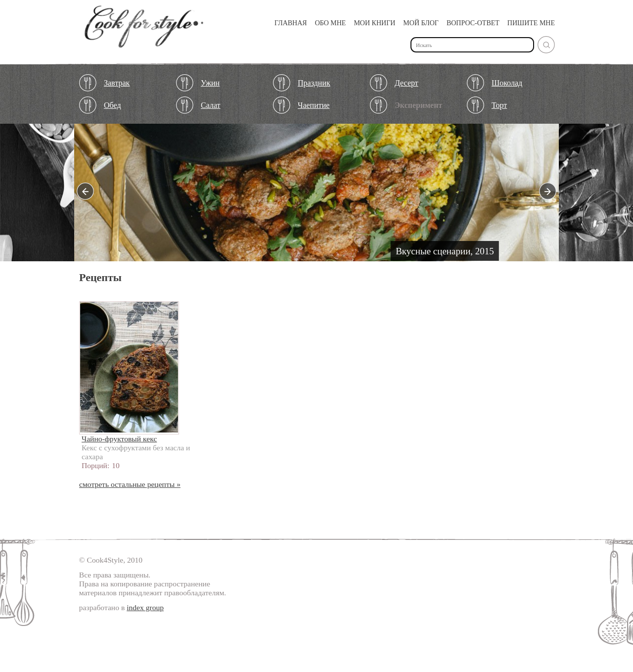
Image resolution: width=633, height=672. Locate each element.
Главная (291, 23)
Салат (211, 105)
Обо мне (331, 23)
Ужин (210, 83)
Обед (113, 105)
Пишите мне (531, 23)
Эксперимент (418, 105)
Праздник (314, 83)
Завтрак (117, 83)
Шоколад (507, 83)
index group (145, 607)
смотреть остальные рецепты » (130, 484)
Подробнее (316, 195)
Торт (499, 105)
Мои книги (374, 23)
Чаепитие (314, 105)
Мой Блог (421, 23)
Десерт (407, 83)
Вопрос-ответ (473, 23)
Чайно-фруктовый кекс (119, 439)
